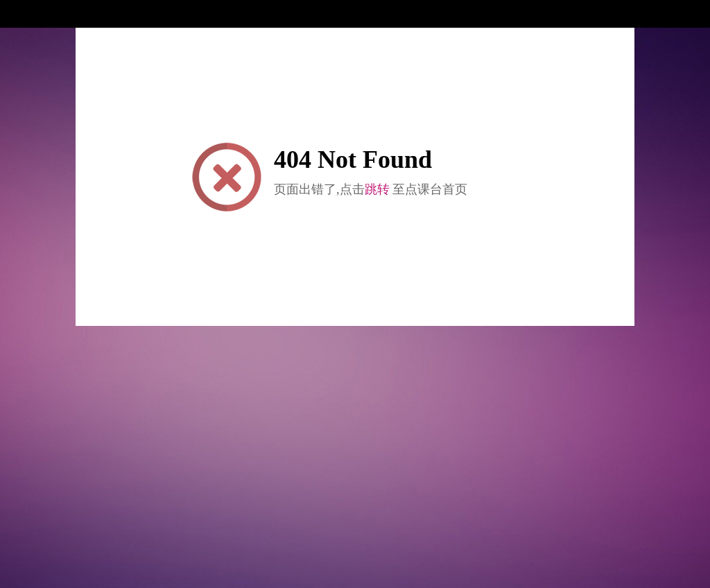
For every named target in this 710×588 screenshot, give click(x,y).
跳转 (377, 189)
